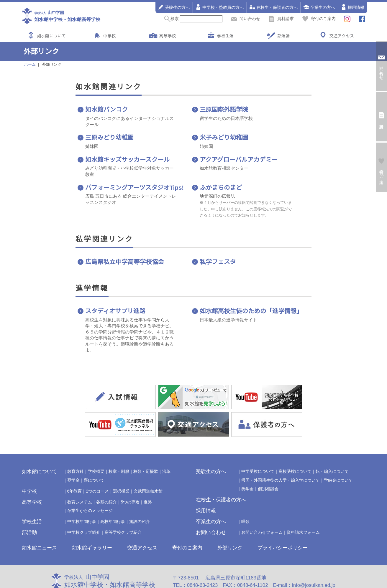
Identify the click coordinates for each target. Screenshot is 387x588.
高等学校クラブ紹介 (123, 513)
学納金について (338, 460)
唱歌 (245, 502)
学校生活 (225, 36)
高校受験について (295, 452)
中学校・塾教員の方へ (219, 7)
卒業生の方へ (319, 7)
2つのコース (97, 471)
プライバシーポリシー (283, 528)
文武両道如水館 (148, 471)
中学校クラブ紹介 (84, 513)
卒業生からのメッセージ (90, 490)
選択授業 (121, 471)
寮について (94, 460)
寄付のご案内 (319, 19)
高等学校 (168, 36)
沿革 (166, 452)
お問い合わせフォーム (262, 513)
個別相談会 (268, 469)
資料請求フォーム (303, 513)
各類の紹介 (106, 482)
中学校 (109, 36)
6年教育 (75, 471)
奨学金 (73, 460)
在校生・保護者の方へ (273, 7)
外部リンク (230, 528)
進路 (148, 482)
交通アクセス (342, 36)
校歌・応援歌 (146, 452)
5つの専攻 (130, 482)
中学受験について (258, 452)
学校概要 (96, 452)
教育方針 (76, 452)
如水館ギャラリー (92, 528)
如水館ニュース (39, 528)
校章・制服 (119, 452)
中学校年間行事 (82, 502)
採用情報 (352, 7)
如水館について (51, 36)
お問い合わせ (211, 513)
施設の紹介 (140, 502)
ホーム (30, 65)
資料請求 (281, 19)
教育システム (80, 482)
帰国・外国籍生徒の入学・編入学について (281, 460)
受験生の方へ (174, 7)
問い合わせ (245, 19)
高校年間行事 (113, 502)
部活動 (283, 36)
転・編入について (332, 452)
